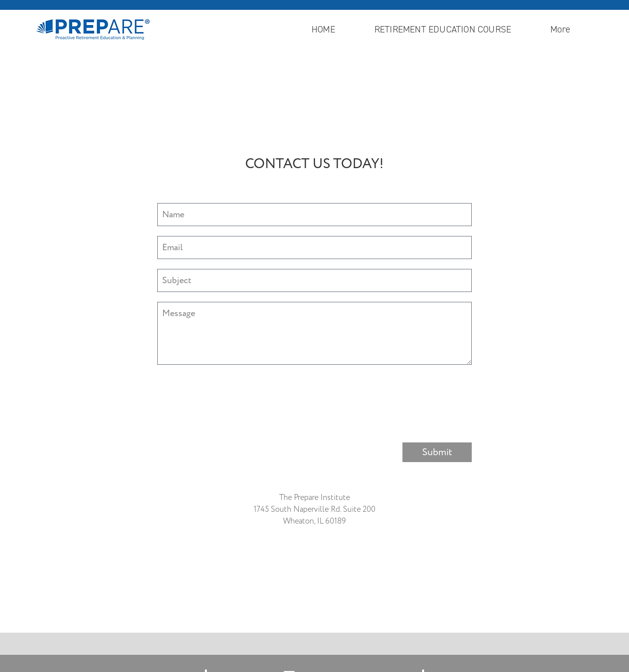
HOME (323, 29)
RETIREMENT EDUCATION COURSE (443, 29)
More (563, 29)
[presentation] (232, 394)
